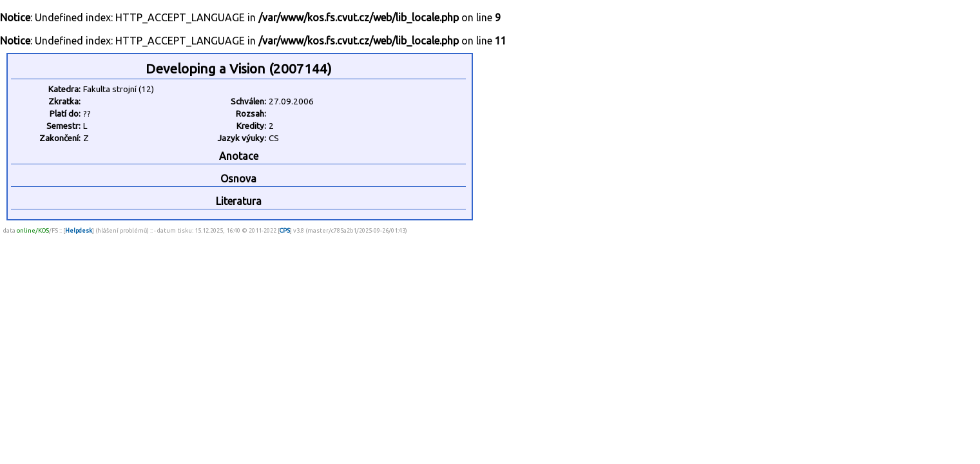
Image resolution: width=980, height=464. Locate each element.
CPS (285, 230)
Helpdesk (79, 230)
